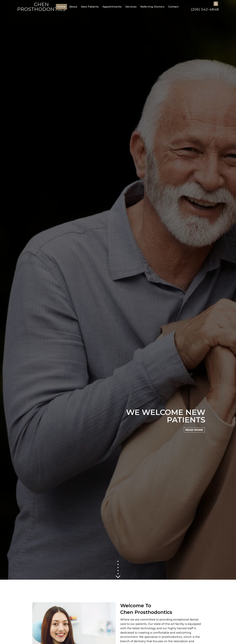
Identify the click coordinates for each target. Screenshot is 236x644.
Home (61, 7)
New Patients (90, 7)
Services (131, 7)
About (73, 7)
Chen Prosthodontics (41, 7)
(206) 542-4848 (205, 9)
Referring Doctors (152, 7)
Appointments (112, 7)
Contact (173, 7)
